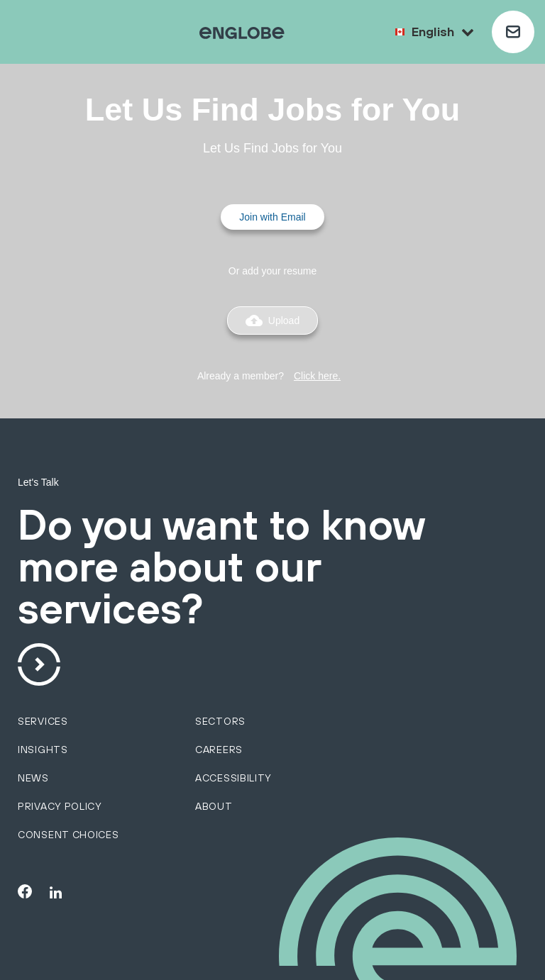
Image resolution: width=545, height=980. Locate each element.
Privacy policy (60, 806)
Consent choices (68, 835)
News (33, 778)
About (214, 806)
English (443, 32)
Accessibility (233, 778)
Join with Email (272, 217)
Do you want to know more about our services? (221, 568)
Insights (43, 750)
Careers (219, 750)
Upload (272, 321)
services (43, 721)
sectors (220, 721)
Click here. (317, 376)
